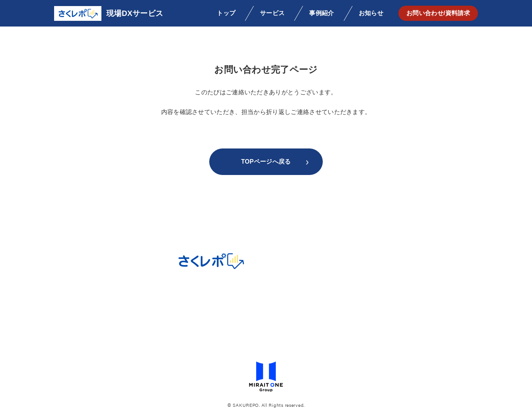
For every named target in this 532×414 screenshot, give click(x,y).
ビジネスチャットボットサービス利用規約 (266, 329)
